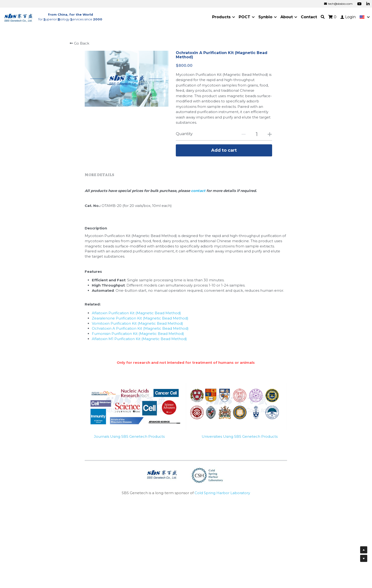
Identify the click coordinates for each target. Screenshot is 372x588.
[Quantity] (257, 134)
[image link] (19, 17)
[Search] (323, 17)
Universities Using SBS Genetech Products (240, 438)
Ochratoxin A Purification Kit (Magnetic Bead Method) (140, 330)
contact (199, 192)
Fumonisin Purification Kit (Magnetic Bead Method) (138, 335)
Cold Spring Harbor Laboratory (222, 495)
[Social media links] (359, 4)
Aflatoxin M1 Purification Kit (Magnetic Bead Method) (139, 340)
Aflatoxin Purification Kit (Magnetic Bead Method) (136, 315)
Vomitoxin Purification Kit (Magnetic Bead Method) (137, 325)
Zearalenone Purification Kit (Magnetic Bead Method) (140, 320)
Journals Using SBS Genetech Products (129, 438)
